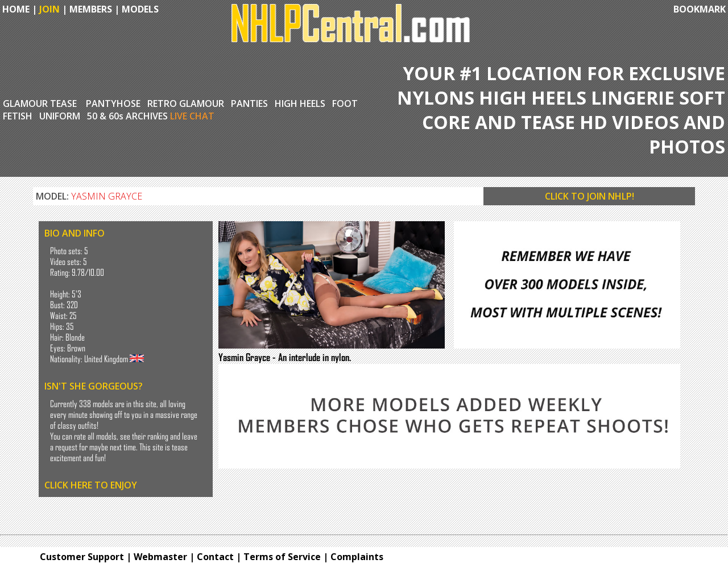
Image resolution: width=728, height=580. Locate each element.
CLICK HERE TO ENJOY (91, 485)
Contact (215, 557)
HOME (15, 9)
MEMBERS (91, 9)
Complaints (357, 557)
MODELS (140, 9)
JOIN (49, 9)
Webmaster (160, 557)
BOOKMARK (700, 9)
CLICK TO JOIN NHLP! (590, 196)
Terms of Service (282, 557)
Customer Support (82, 557)
